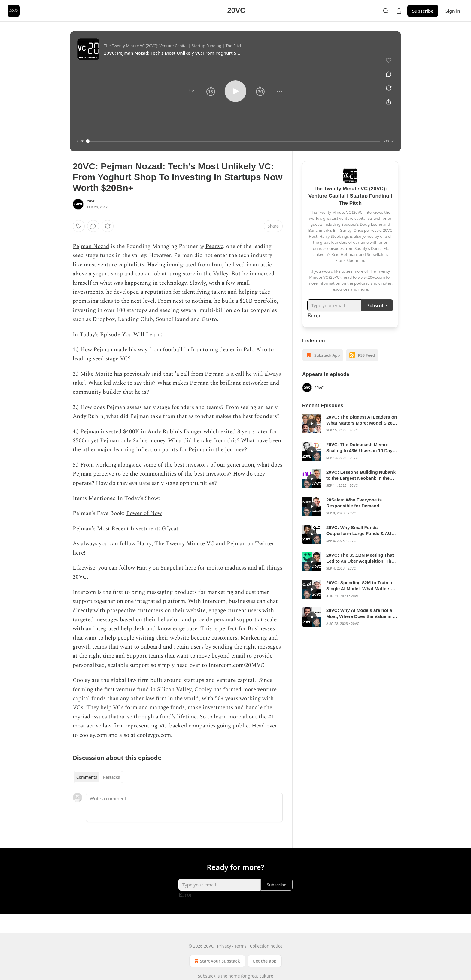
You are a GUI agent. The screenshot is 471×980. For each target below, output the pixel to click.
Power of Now (144, 513)
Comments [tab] (87, 777)
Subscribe (423, 11)
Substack (207, 976)
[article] (350, 424)
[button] (191, 91)
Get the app (265, 961)
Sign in (453, 11)
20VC (91, 201)
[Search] (386, 11)
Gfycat (170, 529)
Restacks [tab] (111, 777)
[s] (312, 424)
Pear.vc (214, 246)
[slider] (234, 141)
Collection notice (266, 946)
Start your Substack (216, 961)
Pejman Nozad (91, 246)
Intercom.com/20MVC (237, 665)
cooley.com (93, 735)
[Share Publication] (399, 11)
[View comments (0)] (389, 74)
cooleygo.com (154, 735)
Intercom (84, 592)
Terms (240, 946)
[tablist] (98, 777)
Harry (144, 544)
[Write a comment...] (184, 807)
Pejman (236, 544)
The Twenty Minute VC (184, 544)
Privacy (224, 946)
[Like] (79, 226)
